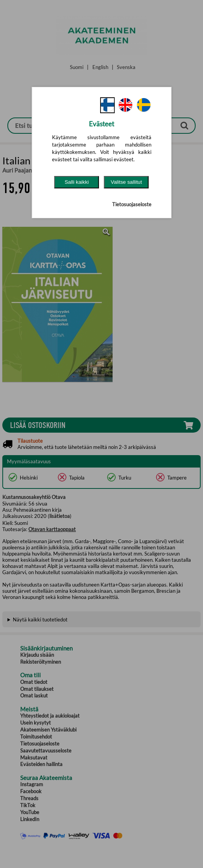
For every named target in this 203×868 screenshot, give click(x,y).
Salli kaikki (76, 182)
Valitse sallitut (126, 182)
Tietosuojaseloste (132, 204)
